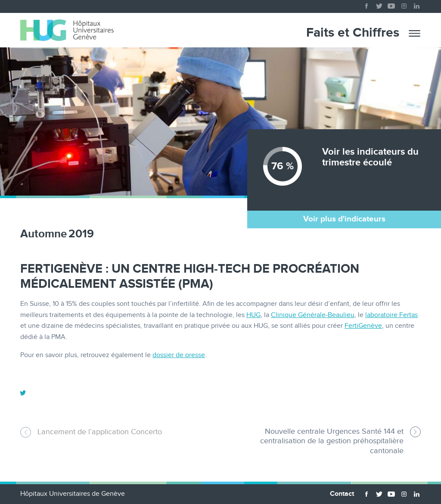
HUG (253, 315)
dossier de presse (179, 355)
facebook (366, 4)
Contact (342, 494)
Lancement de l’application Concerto (100, 432)
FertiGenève (363, 326)
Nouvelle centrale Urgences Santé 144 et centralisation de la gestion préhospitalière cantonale (332, 441)
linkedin (416, 4)
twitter (379, 4)
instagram (404, 4)
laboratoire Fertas (391, 315)
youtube (391, 4)
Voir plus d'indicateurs (344, 219)
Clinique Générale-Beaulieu (313, 315)
